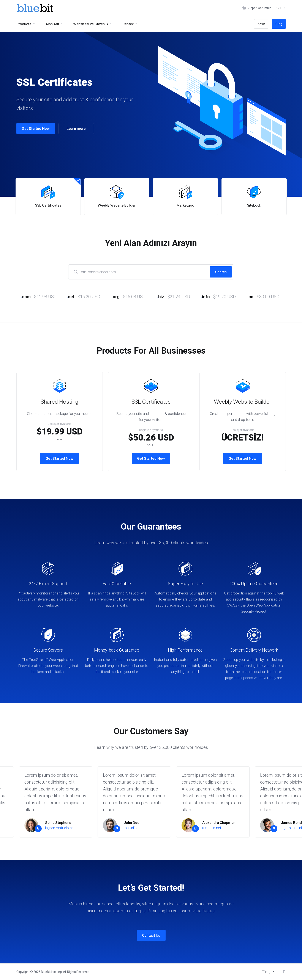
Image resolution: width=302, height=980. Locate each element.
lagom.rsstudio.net (60, 828)
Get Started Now (33, 129)
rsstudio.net (133, 828)
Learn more (74, 129)
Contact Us (151, 935)
